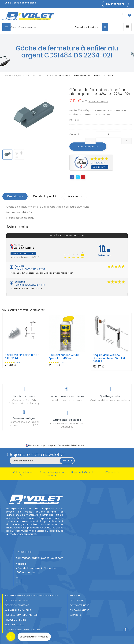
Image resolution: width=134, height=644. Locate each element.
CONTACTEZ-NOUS (79, 605)
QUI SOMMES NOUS (79, 610)
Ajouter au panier (88, 147)
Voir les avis (100, 167)
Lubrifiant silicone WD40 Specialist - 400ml (64, 357)
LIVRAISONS (76, 615)
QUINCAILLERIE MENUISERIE (18, 610)
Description (15, 196)
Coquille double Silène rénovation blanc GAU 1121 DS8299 (109, 358)
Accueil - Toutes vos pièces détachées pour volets (31, 596)
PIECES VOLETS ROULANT (17, 600)
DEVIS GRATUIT (77, 600)
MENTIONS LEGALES (15, 625)
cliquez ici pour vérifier (96, 445)
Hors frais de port (98, 102)
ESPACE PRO (76, 596)
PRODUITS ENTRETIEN (15, 620)
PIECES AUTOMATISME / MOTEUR (21, 615)
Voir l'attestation (23, 254)
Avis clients (75, 196)
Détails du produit (45, 196)
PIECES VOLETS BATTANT (17, 605)
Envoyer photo (115, 4)
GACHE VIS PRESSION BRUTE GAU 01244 (22, 357)
